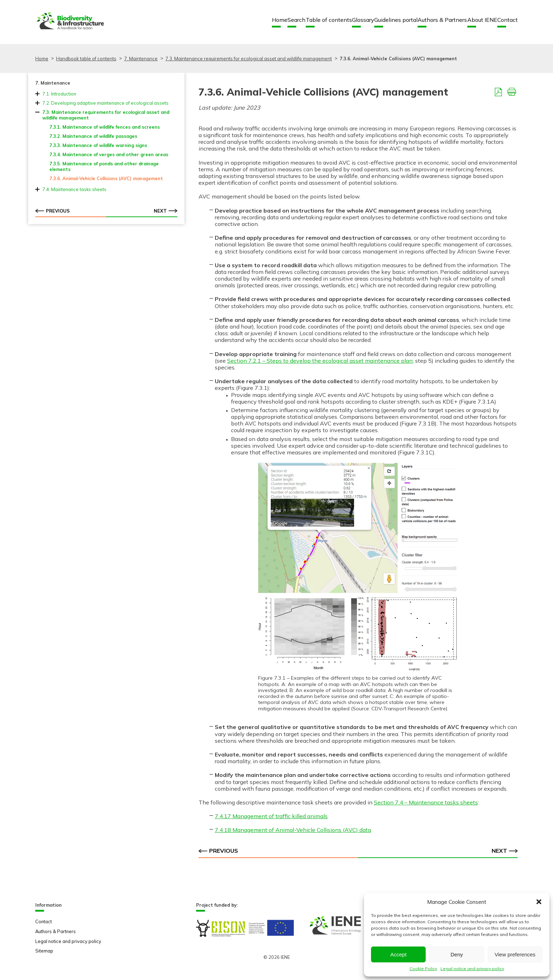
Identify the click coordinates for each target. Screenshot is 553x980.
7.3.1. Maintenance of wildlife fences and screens (105, 127)
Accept (399, 954)
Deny (457, 954)
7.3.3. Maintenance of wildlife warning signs (98, 145)
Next (166, 211)
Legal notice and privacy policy (472, 969)
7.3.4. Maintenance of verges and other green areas (109, 154)
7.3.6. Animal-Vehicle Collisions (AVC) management (106, 178)
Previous (53, 211)
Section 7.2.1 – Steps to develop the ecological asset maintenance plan (320, 361)
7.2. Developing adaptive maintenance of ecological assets (105, 103)
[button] (539, 902)
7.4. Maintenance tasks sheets (74, 189)
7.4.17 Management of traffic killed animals (271, 816)
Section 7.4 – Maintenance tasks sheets (426, 802)
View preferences (515, 954)
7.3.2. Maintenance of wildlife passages (93, 136)
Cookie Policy (423, 969)
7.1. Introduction (59, 94)
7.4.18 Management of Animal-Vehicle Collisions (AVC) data (293, 830)
